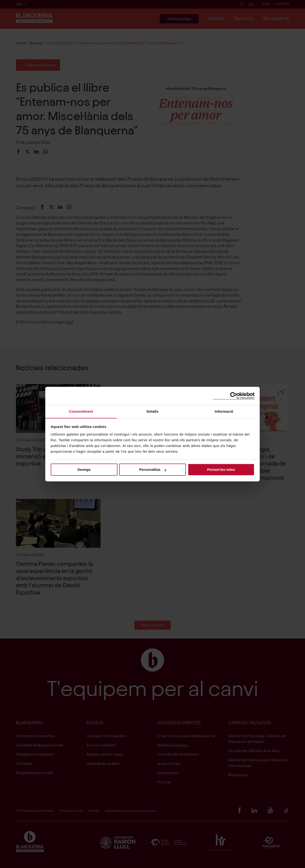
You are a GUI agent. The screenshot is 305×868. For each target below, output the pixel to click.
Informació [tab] (224, 411)
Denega (84, 470)
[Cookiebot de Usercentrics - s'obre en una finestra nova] (234, 396)
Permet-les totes (221, 470)
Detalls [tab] (152, 411)
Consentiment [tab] (81, 411)
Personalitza (153, 470)
